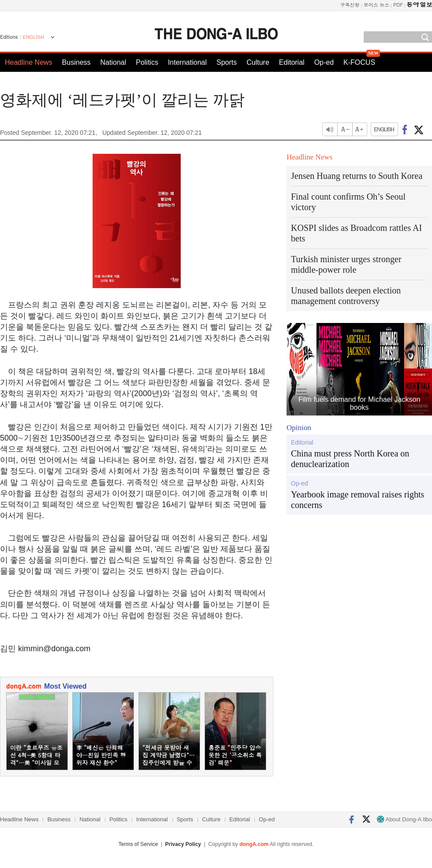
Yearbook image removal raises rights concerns (358, 500)
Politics (147, 62)
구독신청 (350, 5)
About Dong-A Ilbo (404, 819)
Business (76, 62)
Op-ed (324, 62)
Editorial (292, 62)
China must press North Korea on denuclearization (350, 459)
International (187, 62)
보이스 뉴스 (377, 5)
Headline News (29, 62)
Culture (258, 62)
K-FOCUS (359, 62)
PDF (398, 5)
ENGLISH (34, 37)
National (114, 62)
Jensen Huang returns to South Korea (357, 176)
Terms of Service (138, 844)
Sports (227, 62)
